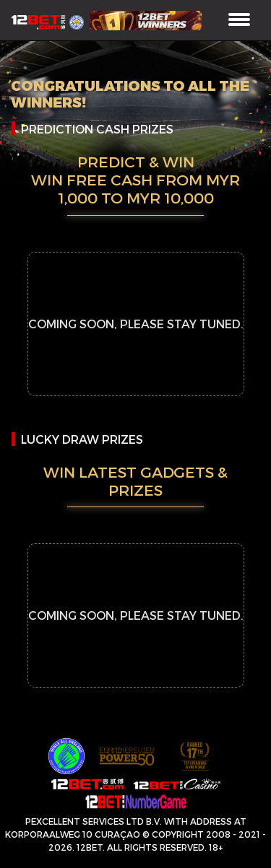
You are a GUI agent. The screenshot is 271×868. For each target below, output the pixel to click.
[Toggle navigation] (239, 21)
